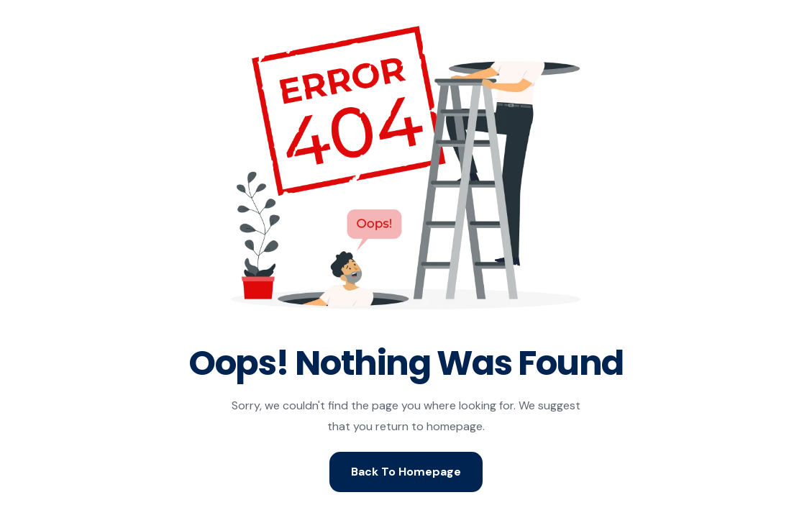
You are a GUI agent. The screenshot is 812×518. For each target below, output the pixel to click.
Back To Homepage (406, 472)
